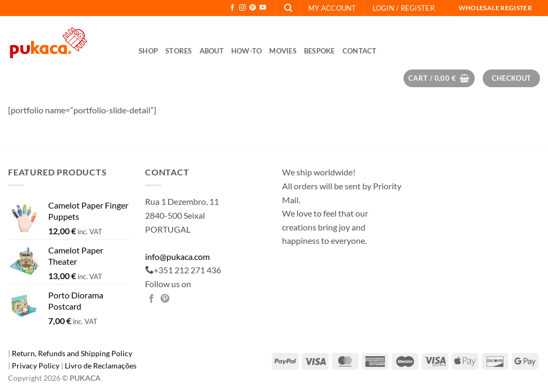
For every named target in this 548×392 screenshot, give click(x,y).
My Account (332, 8)
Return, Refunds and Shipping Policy (72, 353)
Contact (360, 51)
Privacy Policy (36, 366)
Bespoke (319, 51)
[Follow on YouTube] (263, 8)
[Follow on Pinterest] (253, 8)
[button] (404, 8)
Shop (148, 51)
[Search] (288, 8)
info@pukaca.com (177, 256)
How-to (247, 51)
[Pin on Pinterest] (165, 299)
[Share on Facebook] (151, 299)
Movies (283, 51)
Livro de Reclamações (101, 366)
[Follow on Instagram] (242, 8)
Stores (179, 51)
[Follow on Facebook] (232, 8)
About (212, 51)
